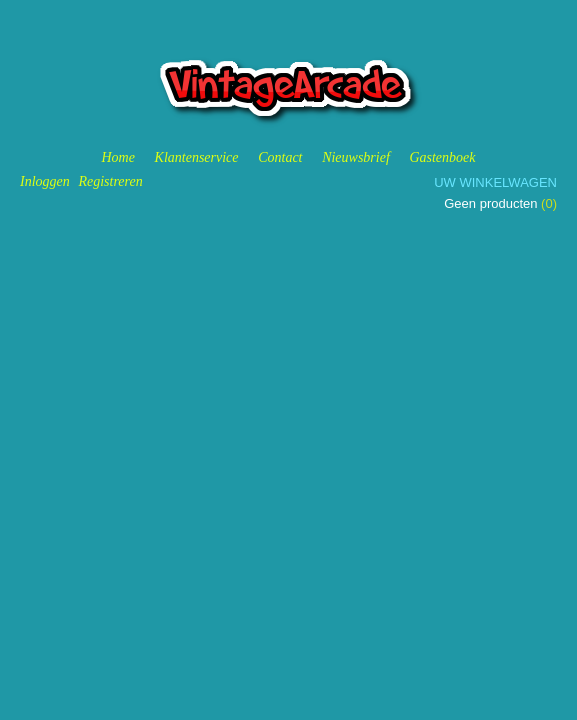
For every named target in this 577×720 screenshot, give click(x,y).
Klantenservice (197, 157)
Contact (280, 157)
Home (117, 157)
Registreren (110, 181)
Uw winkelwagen (495, 182)
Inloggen (45, 181)
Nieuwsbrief (356, 157)
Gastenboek (442, 157)
